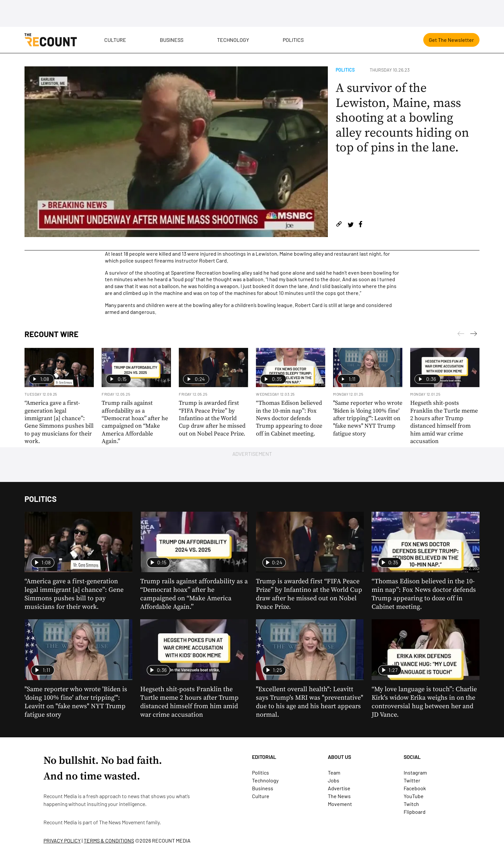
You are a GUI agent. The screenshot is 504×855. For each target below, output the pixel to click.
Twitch (411, 804)
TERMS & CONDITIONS (109, 840)
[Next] (461, 335)
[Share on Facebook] (361, 225)
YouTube (414, 796)
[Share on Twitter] (351, 225)
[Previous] (474, 335)
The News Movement (122, 822)
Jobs (334, 780)
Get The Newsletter (451, 40)
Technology (233, 40)
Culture (115, 40)
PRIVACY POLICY (62, 840)
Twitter (412, 780)
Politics (293, 40)
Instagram (415, 772)
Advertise (339, 788)
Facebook (415, 788)
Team (334, 772)
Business (172, 40)
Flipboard (415, 812)
